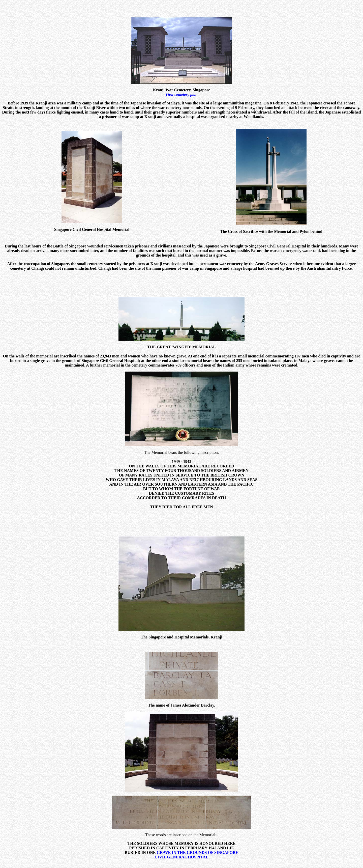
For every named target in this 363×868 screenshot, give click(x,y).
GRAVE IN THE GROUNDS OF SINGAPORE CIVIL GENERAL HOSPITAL (196, 848)
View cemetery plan (181, 94)
